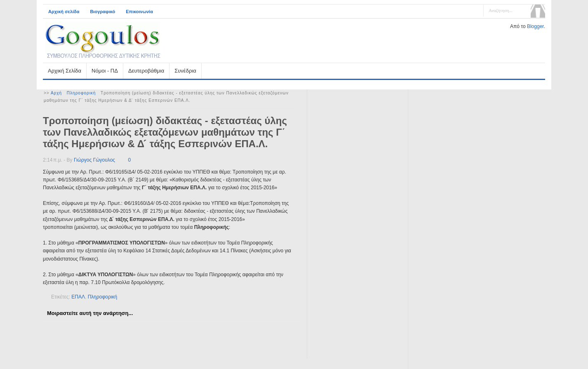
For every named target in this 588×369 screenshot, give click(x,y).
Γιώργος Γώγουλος (94, 160)
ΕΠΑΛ (78, 297)
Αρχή (56, 93)
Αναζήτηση (538, 11)
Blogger (535, 26)
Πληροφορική (81, 93)
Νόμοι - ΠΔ (105, 71)
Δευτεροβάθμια (146, 71)
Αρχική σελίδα (64, 12)
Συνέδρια (185, 71)
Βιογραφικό (102, 12)
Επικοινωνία (139, 12)
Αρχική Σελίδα (65, 71)
